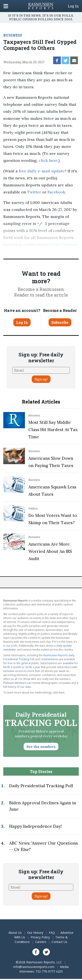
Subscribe (60, 322)
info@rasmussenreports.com (34, 967)
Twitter (34, 192)
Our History (35, 933)
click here (48, 160)
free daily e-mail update (42, 171)
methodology (52, 252)
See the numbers (41, 746)
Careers (41, 942)
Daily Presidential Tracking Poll (41, 786)
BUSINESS (13, 35)
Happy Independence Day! (35, 826)
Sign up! (41, 379)
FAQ (52, 933)
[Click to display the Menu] (6, 6)
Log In (73, 6)
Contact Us (59, 942)
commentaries (49, 659)
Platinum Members (15, 683)
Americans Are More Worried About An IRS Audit (50, 551)
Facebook (56, 192)
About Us (15, 933)
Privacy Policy (40, 937)
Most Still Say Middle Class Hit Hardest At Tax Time (53, 430)
